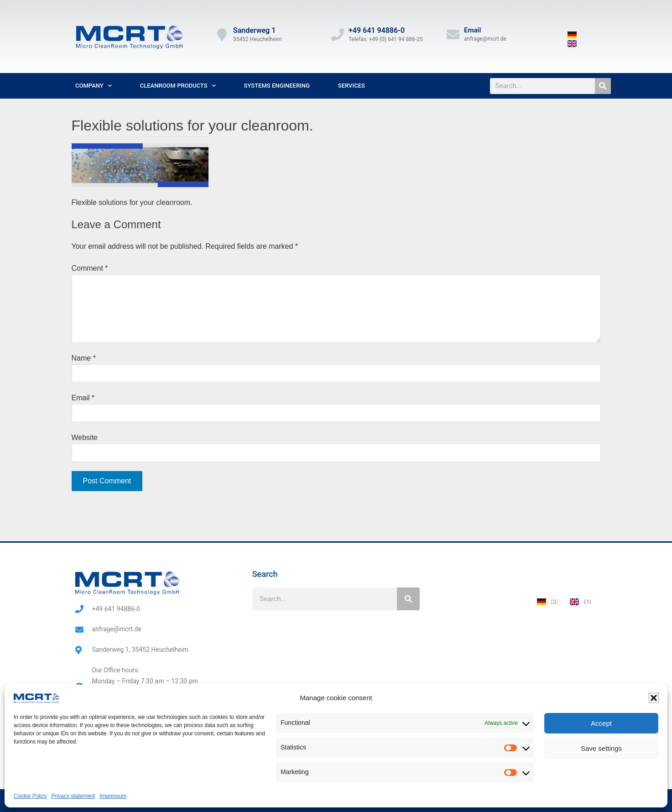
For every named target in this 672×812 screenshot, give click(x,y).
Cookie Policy (30, 796)
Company (94, 86)
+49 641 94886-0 (377, 30)
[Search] (603, 86)
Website (85, 437)
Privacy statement (73, 796)
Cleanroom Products (178, 86)
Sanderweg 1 (254, 30)
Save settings (601, 748)
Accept (601, 723)
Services (352, 86)
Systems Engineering (277, 86)
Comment (90, 268)
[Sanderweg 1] (222, 35)
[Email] (453, 35)
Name (84, 358)
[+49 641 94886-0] (338, 35)
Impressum (113, 796)
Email (472, 30)
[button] (654, 698)
